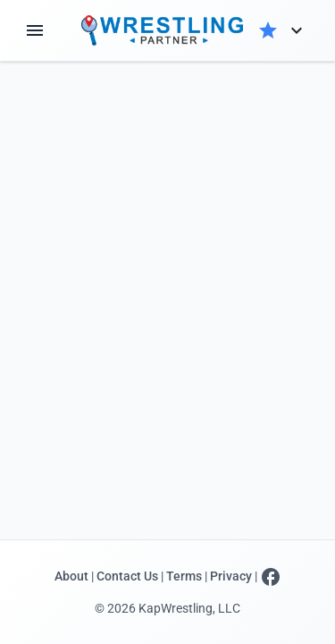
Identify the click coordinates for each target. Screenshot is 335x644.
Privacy (231, 576)
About (71, 576)
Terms (184, 576)
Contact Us (127, 576)
